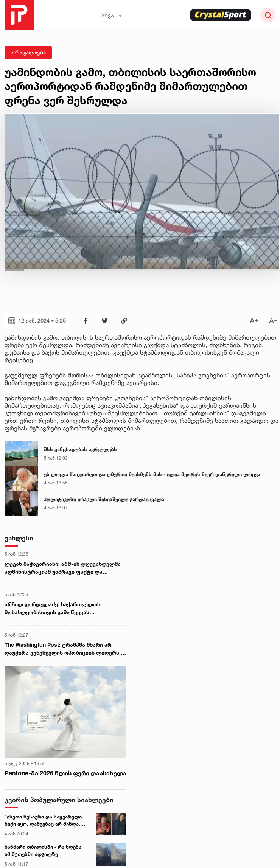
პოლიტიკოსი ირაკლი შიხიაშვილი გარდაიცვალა (104, 499)
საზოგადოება (28, 52)
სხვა (112, 15)
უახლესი (19, 538)
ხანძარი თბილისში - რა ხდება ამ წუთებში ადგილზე (43, 851)
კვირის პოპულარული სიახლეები (59, 800)
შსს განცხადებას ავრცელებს (80, 449)
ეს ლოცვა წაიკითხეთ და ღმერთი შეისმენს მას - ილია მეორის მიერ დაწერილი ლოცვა (152, 474)
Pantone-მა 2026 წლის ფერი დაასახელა (65, 773)
